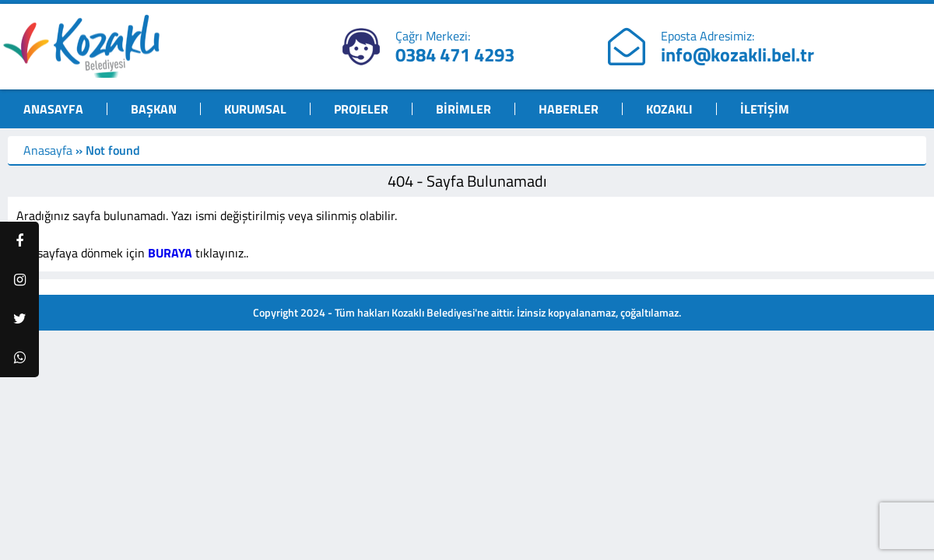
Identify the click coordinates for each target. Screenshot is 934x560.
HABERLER (569, 109)
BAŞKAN (154, 109)
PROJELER (361, 109)
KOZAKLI (669, 109)
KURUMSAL (255, 109)
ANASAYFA (53, 109)
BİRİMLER (463, 109)
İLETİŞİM (765, 109)
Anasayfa (48, 150)
